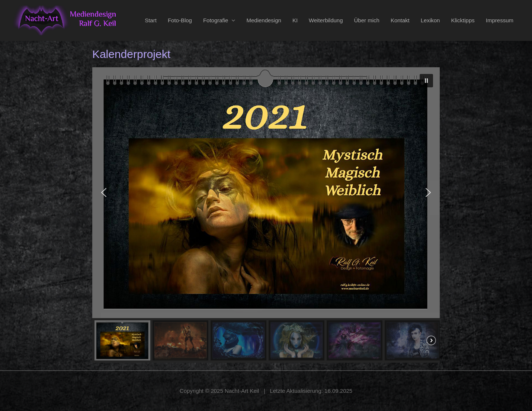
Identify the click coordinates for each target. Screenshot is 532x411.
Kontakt (400, 20)
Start (151, 20)
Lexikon (430, 20)
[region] (266, 215)
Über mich (367, 20)
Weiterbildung (326, 20)
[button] (426, 81)
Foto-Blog (180, 20)
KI (295, 20)
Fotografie (216, 20)
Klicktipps (463, 20)
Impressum (500, 20)
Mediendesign (264, 20)
